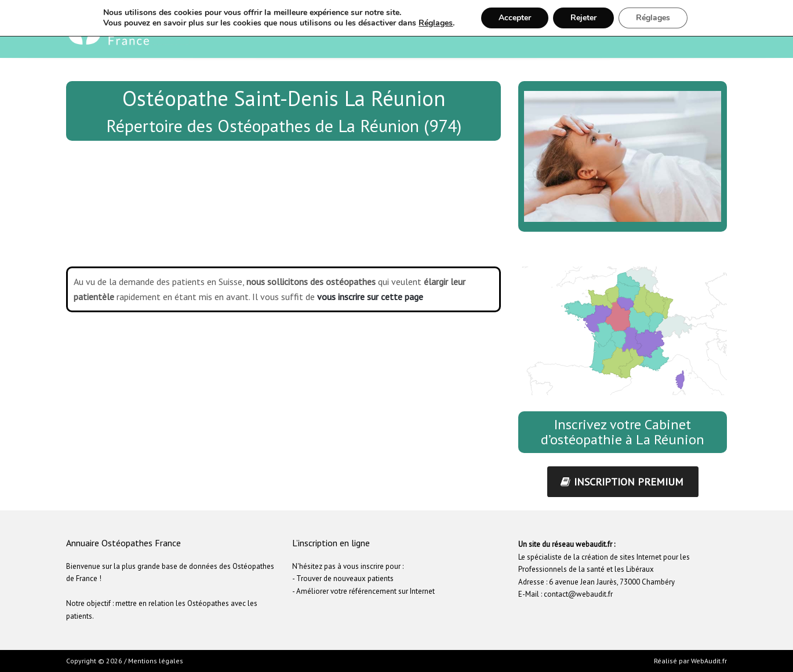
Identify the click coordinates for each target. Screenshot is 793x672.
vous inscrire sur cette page (370, 297)
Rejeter (583, 18)
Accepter (515, 18)
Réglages (436, 23)
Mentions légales (156, 661)
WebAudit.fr (708, 661)
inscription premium (622, 482)
